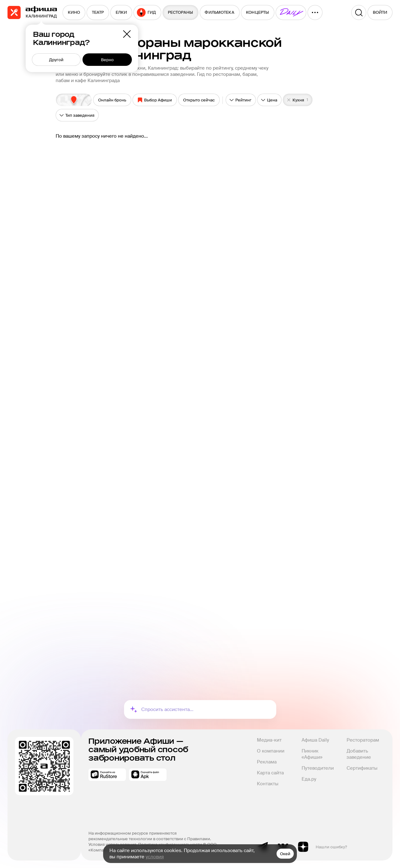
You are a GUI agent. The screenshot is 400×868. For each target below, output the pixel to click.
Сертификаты (362, 768)
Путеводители (318, 768)
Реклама (267, 762)
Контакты (268, 784)
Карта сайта (270, 773)
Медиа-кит (269, 740)
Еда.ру (309, 779)
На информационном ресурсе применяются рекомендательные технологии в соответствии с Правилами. (150, 836)
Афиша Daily (315, 740)
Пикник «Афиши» (312, 754)
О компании (271, 751)
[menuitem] (74, 12)
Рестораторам (363, 740)
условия (155, 857)
